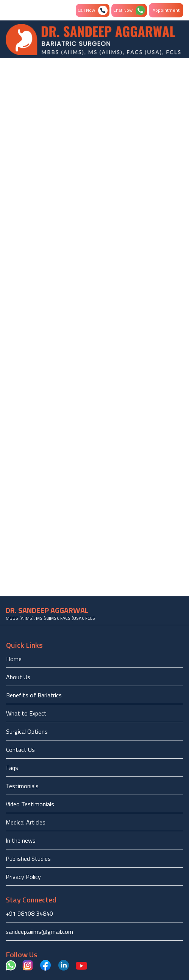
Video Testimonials (30, 804)
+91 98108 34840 (29, 913)
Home (14, 659)
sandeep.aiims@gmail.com (39, 932)
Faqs (12, 768)
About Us (18, 677)
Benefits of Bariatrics (34, 695)
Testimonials (22, 786)
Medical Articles (26, 822)
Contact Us (20, 750)
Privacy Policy (23, 877)
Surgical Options (27, 731)
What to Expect (26, 713)
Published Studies (28, 859)
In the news (21, 840)
